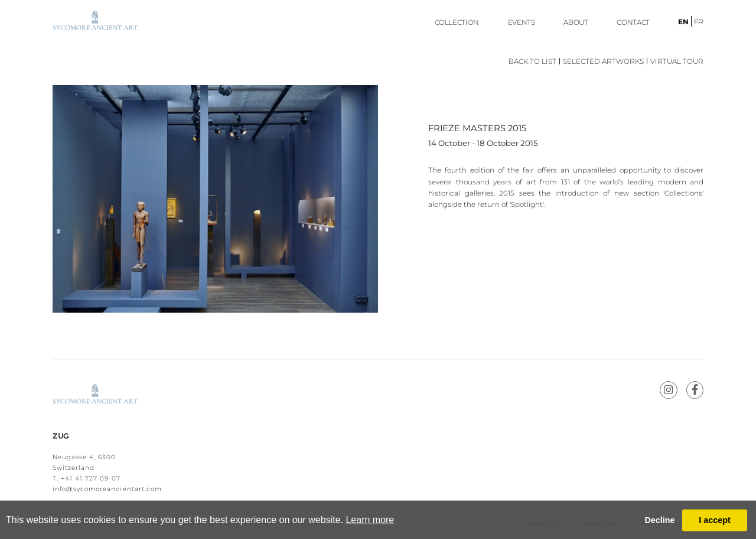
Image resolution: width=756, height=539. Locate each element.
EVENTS (522, 22)
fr (699, 22)
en (683, 22)
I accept (715, 520)
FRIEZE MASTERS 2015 (477, 128)
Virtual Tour (677, 61)
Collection (457, 22)
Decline (659, 520)
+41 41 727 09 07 (91, 478)
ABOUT (576, 22)
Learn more (370, 520)
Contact (633, 22)
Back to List (532, 61)
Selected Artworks (603, 61)
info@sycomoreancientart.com (107, 489)
